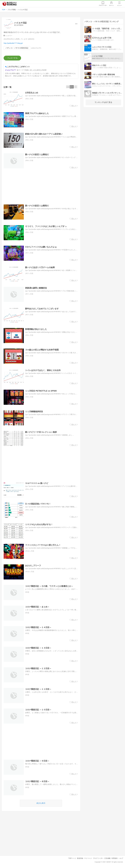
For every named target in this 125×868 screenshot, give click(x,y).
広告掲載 (107, 858)
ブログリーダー (98, 858)
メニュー (119, 5)
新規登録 (80, 858)
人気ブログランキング (10, 4)
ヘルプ (121, 858)
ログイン (112, 5)
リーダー (103, 5)
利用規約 (115, 858)
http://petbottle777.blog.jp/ (13, 43)
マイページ (88, 858)
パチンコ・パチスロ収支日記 (17, 48)
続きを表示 (41, 803)
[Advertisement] (41, 187)
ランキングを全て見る (103, 102)
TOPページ (72, 858)
